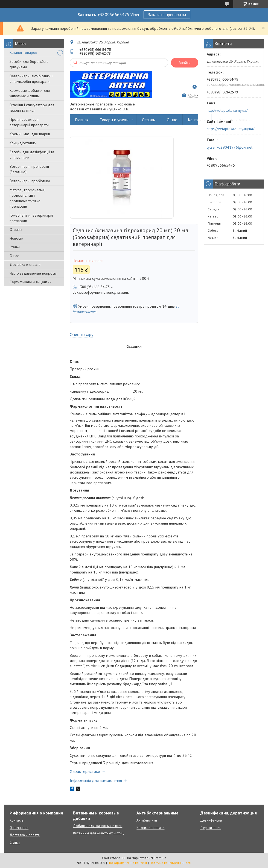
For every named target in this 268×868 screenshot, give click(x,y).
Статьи (15, 247)
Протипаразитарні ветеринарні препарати (29, 122)
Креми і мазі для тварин (30, 134)
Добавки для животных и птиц (98, 826)
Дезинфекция (211, 820)
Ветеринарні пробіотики (30, 181)
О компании (19, 828)
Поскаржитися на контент (127, 863)
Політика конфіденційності (170, 863)
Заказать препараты (167, 14)
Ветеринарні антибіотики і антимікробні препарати (31, 79)
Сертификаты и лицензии (30, 282)
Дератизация (211, 828)
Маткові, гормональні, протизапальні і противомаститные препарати (27, 198)
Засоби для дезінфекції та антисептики (32, 155)
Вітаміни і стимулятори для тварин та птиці (32, 108)
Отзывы (16, 229)
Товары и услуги (114, 120)
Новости (16, 238)
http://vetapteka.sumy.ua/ (227, 110)
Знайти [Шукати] (185, 63)
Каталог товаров (23, 52)
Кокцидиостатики (150, 828)
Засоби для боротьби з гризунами (29, 64)
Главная (82, 120)
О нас (14, 256)
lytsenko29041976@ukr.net (230, 147)
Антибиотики (147, 820)
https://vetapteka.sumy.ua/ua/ (231, 129)
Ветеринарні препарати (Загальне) (29, 169)
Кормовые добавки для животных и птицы (30, 93)
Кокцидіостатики (23, 143)
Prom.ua (160, 858)
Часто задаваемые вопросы (33, 273)
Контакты (197, 120)
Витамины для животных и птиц (98, 833)
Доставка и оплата (25, 264)
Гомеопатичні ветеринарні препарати (31, 218)
